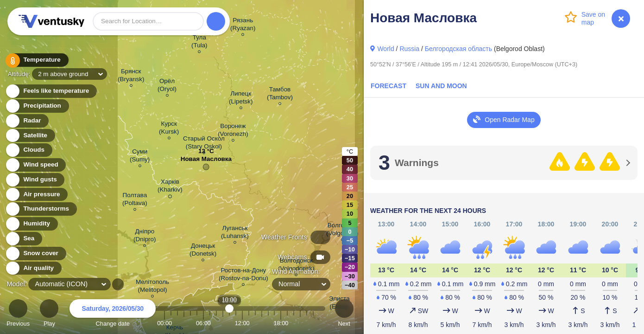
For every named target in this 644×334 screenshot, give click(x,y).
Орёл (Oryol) (167, 86)
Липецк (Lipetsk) (241, 99)
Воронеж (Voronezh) (233, 131)
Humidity (31, 224)
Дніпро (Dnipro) (145, 237)
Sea (23, 239)
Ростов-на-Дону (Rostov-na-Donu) (243, 276)
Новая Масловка (206, 161)
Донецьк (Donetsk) (203, 251)
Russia (409, 49)
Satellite (30, 136)
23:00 (313, 323)
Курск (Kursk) (169, 129)
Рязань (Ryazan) (243, 26)
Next (344, 314)
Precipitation (37, 106)
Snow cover (35, 254)
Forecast (388, 86)
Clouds (28, 150)
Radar (27, 121)
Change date (113, 314)
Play (49, 314)
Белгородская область (458, 49)
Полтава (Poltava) (135, 200)
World (385, 49)
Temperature (37, 60)
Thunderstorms (41, 209)
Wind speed (35, 165)
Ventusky (50, 21)
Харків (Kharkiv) (170, 187)
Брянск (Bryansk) (131, 77)
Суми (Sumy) (140, 157)
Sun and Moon (441, 86)
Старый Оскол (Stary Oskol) (204, 144)
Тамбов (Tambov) (280, 95)
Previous (18, 314)
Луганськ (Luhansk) (235, 233)
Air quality (33, 268)
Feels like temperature (51, 91)
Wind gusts (35, 180)
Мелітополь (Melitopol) (152, 287)
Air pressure (36, 195)
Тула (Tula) (199, 43)
